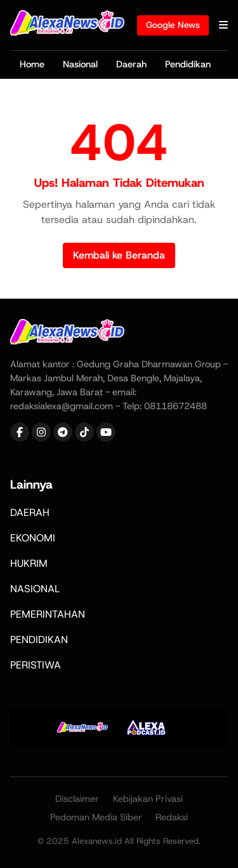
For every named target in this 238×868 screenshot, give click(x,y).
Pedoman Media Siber (96, 817)
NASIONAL (35, 589)
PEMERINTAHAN (48, 614)
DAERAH (30, 512)
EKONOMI (33, 538)
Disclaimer (77, 799)
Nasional (80, 64)
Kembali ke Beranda (119, 255)
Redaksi (172, 817)
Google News (173, 25)
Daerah (131, 64)
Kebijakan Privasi (148, 799)
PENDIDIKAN (39, 640)
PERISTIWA (36, 665)
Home (32, 64)
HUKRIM (29, 563)
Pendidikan (188, 64)
